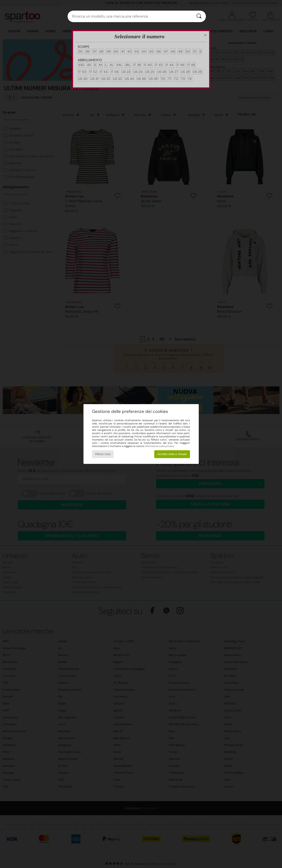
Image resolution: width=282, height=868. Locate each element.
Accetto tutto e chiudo (172, 454)
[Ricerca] (199, 16)
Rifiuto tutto (103, 454)
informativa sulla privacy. (159, 446)
